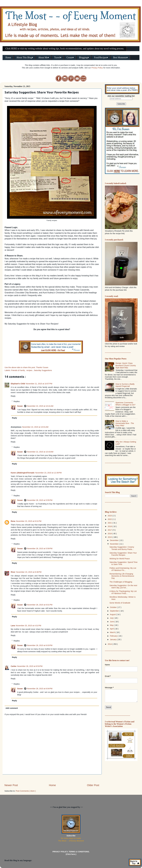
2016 (110, 534)
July (112, 618)
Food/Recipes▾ (101, 58)
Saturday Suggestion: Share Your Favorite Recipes (123, 554)
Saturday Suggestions (43, 370)
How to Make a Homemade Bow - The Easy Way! (125, 423)
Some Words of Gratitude (120, 603)
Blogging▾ (84, 58)
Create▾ (70, 58)
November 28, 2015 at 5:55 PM (40, 500)
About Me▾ (44, 58)
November (114, 544)
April (112, 629)
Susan (20, 406)
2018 (110, 526)
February (114, 636)
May (112, 625)
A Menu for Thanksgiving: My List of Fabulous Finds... (123, 592)
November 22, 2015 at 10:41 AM (40, 406)
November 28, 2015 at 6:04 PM (40, 689)
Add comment (12, 708)
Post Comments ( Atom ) (26, 791)
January (114, 639)
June (112, 622)
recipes (30, 370)
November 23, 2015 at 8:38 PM (29, 572)
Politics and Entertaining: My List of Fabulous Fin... (123, 569)
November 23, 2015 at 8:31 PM (29, 521)
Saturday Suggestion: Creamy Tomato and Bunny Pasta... (122, 548)
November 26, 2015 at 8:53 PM (30, 666)
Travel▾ (58, 58)
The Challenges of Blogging (121, 582)
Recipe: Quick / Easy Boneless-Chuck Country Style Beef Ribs (126, 365)
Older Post (93, 785)
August (113, 614)
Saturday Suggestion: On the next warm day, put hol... (123, 587)
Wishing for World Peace (120, 559)
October (114, 607)
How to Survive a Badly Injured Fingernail (125, 385)
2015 (110, 537)
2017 (110, 530)
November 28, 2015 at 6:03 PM (40, 645)
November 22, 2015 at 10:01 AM (35, 427)
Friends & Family (18, 370)
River (13, 572)
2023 (110, 516)
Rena (13, 521)
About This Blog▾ (25, 58)
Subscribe (71, 836)
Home (8, 58)
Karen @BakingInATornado (23, 473)
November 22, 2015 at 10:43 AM (40, 452)
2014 (110, 644)
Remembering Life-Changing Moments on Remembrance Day (122, 576)
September (115, 611)
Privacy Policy (97, 68)
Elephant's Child (18, 384)
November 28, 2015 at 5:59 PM (40, 549)
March (113, 632)
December (114, 540)
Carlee (14, 666)
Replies (17, 401)
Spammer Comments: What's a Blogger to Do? (125, 404)
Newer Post (11, 785)
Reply (13, 396)
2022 (110, 519)
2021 (110, 523)
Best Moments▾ (121, 58)
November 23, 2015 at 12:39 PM (48, 473)
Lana (13, 626)
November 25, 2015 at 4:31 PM (29, 626)
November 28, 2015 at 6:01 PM (40, 605)
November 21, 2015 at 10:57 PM (39, 384)
